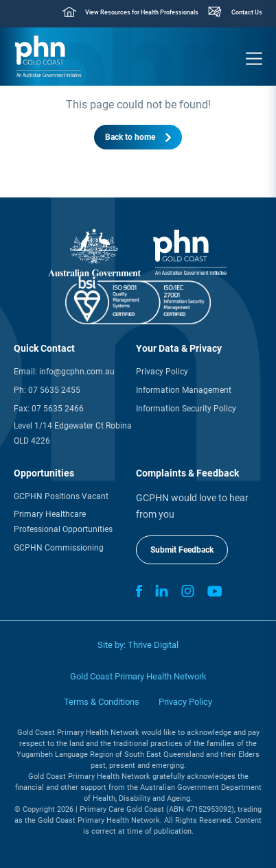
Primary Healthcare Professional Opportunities (63, 522)
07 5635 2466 (58, 409)
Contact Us (247, 12)
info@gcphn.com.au (77, 372)
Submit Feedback (182, 550)
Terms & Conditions (102, 702)
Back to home (130, 137)
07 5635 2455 (54, 390)
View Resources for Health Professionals (142, 12)
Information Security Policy (186, 409)
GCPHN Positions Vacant (61, 496)
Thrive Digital (153, 645)
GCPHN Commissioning (59, 548)
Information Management (184, 390)
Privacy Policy (162, 372)
